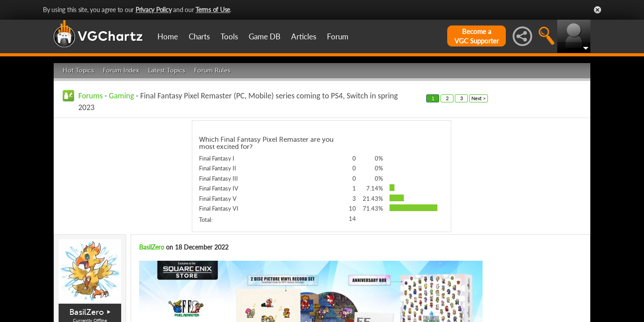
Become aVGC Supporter (477, 36)
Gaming (121, 96)
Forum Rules (212, 70)
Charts (199, 36)
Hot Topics (78, 70)
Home (168, 36)
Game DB (265, 36)
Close (597, 10)
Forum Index (121, 70)
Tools (229, 36)
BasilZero (87, 312)
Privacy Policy (154, 10)
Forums (91, 96)
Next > (479, 98)
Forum (338, 36)
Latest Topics (167, 70)
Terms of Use (213, 10)
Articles (304, 36)
